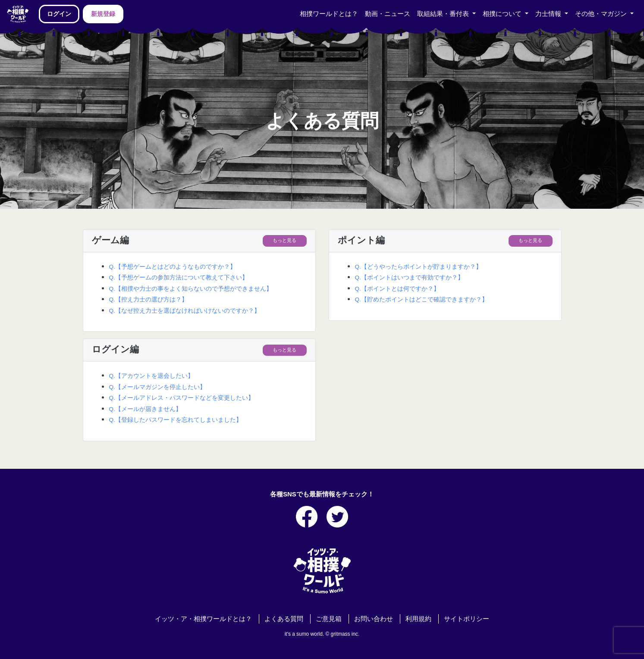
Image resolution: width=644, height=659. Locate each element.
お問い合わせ (374, 619)
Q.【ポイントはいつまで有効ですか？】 (409, 278)
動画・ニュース (388, 14)
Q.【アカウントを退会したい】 (151, 376)
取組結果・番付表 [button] (444, 14)
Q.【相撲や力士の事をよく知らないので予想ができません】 (191, 289)
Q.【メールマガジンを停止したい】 (157, 387)
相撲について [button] (503, 14)
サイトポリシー (467, 619)
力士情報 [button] (549, 14)
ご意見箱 (329, 619)
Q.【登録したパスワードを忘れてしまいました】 (176, 420)
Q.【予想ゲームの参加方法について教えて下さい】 (179, 278)
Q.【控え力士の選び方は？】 (148, 300)
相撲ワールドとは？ (329, 14)
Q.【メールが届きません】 (145, 409)
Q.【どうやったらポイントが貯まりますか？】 (418, 267)
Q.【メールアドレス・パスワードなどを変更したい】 (182, 398)
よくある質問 (284, 619)
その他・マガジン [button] (602, 14)
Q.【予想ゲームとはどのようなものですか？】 (173, 267)
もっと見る (284, 240)
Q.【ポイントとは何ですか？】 (397, 289)
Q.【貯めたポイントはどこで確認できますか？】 (421, 300)
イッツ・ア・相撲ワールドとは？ (203, 619)
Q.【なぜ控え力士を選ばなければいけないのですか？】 (185, 311)
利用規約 (418, 619)
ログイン (59, 14)
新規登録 (103, 14)
